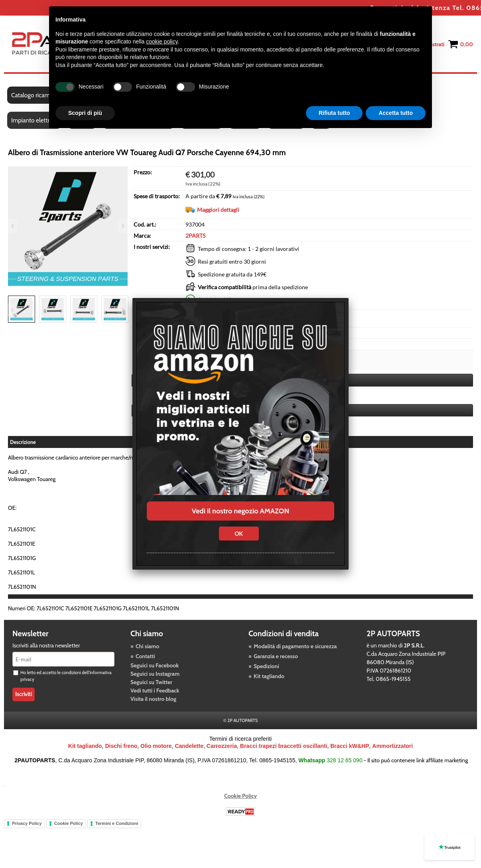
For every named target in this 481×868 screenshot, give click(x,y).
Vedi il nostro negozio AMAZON (240, 511)
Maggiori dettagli (218, 210)
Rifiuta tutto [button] (334, 113)
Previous (13, 310)
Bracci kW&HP (350, 746)
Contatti (145, 656)
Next (122, 310)
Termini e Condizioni (117, 823)
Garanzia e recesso (276, 656)
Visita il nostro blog (153, 699)
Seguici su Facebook (155, 665)
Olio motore (156, 746)
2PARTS (195, 236)
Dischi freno (121, 746)
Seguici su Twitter (151, 682)
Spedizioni (266, 666)
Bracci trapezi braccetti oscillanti (284, 746)
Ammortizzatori (392, 746)
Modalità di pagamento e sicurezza (295, 646)
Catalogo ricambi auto (39, 95)
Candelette (189, 746)
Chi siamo (147, 646)
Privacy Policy (27, 823)
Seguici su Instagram (155, 674)
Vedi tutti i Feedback (155, 690)
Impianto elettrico (34, 120)
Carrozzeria (222, 746)
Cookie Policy (240, 796)
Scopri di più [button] (85, 113)
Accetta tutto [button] (396, 113)
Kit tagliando (269, 676)
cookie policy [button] (162, 41)
